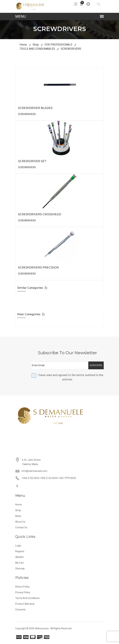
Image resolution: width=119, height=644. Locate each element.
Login (18, 546)
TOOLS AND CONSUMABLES (37, 49)
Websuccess (42, 628)
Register (20, 551)
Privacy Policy (23, 592)
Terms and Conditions (27, 598)
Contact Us (21, 527)
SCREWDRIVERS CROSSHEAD (40, 214)
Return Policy (22, 587)
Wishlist (19, 557)
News (18, 516)
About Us (20, 522)
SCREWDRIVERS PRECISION (38, 268)
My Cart (20, 563)
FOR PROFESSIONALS (58, 45)
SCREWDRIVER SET (32, 161)
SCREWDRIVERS (71, 49)
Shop (36, 45)
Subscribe (96, 365)
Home (23, 45)
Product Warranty (25, 604)
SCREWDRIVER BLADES (35, 108)
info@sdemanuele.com (35, 471)
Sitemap (20, 568)
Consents (20, 610)
